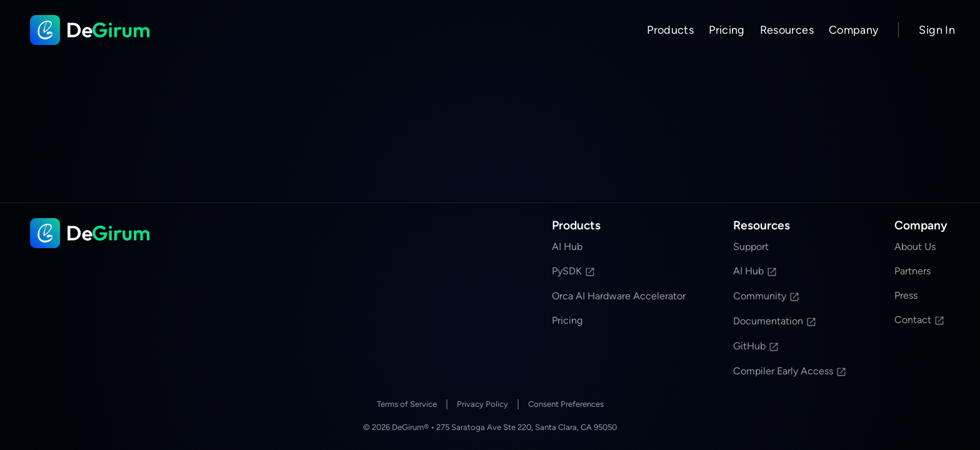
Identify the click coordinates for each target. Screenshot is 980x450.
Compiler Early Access (790, 371)
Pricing (727, 30)
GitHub (756, 346)
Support (751, 247)
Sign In (937, 30)
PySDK (574, 271)
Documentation (775, 321)
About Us (915, 247)
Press (906, 295)
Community (767, 296)
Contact (920, 320)
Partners (912, 271)
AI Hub (567, 247)
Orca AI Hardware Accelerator (619, 296)
